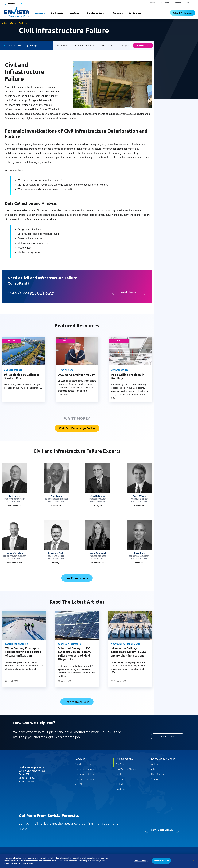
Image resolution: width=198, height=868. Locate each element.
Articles (155, 769)
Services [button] (39, 13)
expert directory (42, 292)
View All (79, 784)
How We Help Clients (126, 769)
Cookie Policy (42, 860)
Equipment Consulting (85, 769)
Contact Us (143, 45)
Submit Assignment (183, 13)
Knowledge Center (163, 759)
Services (80, 759)
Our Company (124, 759)
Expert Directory (129, 292)
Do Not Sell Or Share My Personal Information (97, 860)
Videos (154, 779)
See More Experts (77, 578)
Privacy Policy (25, 860)
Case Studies (157, 774)
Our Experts (57, 13)
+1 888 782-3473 (27, 782)
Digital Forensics (83, 764)
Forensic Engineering (17, 644)
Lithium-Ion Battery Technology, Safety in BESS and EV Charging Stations (129, 652)
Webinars (118, 13)
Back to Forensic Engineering (17, 23)
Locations (165, 3)
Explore (190, 3)
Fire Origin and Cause (85, 774)
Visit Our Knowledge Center (77, 428)
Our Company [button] (135, 13)
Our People (121, 764)
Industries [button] (74, 13)
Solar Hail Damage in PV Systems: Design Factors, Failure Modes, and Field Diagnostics (74, 654)
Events (119, 774)
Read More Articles (77, 702)
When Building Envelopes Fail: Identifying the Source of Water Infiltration (23, 652)
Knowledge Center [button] (96, 13)
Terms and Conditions (62, 860)
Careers (152, 3)
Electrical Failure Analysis (125, 644)
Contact (177, 3)
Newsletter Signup (162, 830)
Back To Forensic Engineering (22, 45)
